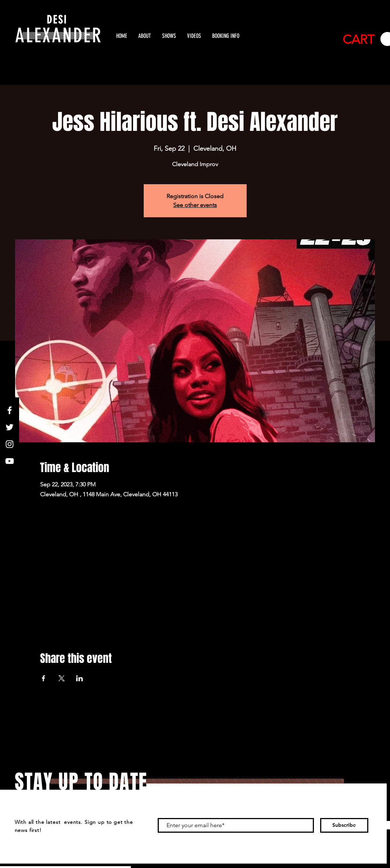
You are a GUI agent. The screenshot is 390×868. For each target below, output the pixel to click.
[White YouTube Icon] (10, 461)
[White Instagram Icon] (10, 444)
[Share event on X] (62, 678)
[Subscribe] (344, 825)
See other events (195, 205)
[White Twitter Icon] (10, 427)
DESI (57, 20)
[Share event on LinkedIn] (80, 678)
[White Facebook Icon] (10, 410)
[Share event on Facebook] (44, 678)
